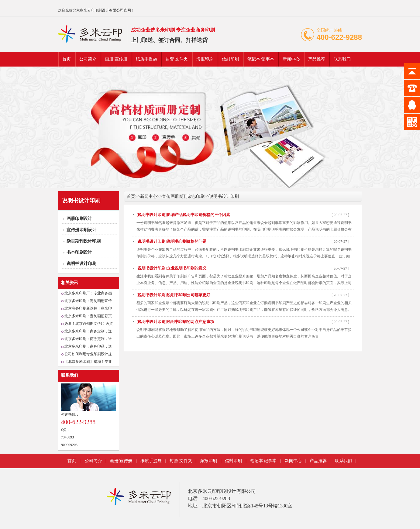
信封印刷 (230, 59)
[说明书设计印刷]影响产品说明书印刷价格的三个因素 (183, 215)
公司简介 (88, 59)
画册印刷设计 (79, 219)
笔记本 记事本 (261, 59)
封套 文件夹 (177, 59)
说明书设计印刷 (81, 264)
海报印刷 (205, 59)
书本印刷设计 (79, 252)
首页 (67, 59)
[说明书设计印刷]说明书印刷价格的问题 (171, 241)
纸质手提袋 (146, 59)
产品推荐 (317, 59)
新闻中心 (291, 59)
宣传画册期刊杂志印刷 (183, 196)
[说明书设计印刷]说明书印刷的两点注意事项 (175, 322)
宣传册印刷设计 (81, 230)
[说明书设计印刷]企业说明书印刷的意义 (171, 268)
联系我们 (342, 59)
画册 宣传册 (116, 59)
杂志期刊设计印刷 (84, 241)
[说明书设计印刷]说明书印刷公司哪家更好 (173, 295)
